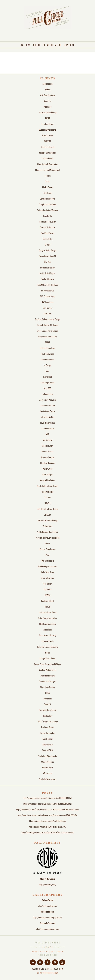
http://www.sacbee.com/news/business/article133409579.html (47, 804)
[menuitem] (26, 45)
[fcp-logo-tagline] (47, 23)
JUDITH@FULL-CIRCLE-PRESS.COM (48, 969)
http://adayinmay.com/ (48, 885)
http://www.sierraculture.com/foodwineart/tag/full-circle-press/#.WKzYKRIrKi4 (48, 815)
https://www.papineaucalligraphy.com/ (47, 917)
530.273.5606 (47, 955)
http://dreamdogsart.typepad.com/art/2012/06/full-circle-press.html (48, 833)
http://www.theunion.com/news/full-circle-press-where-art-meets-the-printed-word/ (48, 810)
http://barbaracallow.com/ (48, 906)
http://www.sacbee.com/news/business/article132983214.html (48, 798)
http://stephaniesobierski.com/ (47, 929)
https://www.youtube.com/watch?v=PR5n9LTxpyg (48, 821)
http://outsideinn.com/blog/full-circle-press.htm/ (48, 827)
